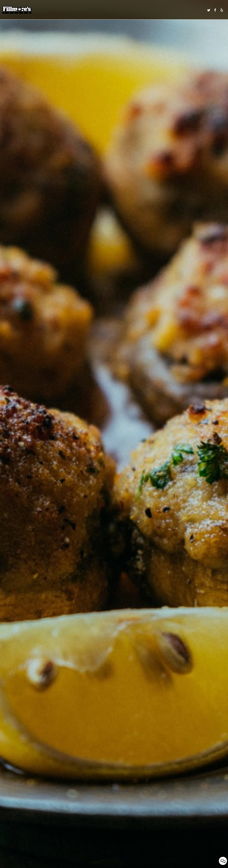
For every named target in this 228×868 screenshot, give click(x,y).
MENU (81, 10)
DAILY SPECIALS (93, 10)
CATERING (150, 10)
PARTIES (160, 10)
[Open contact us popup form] (223, 861)
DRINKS (106, 10)
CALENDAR (138, 10)
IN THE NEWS (198, 10)
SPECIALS (116, 10)
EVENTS (127, 10)
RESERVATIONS (174, 10)
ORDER (187, 10)
